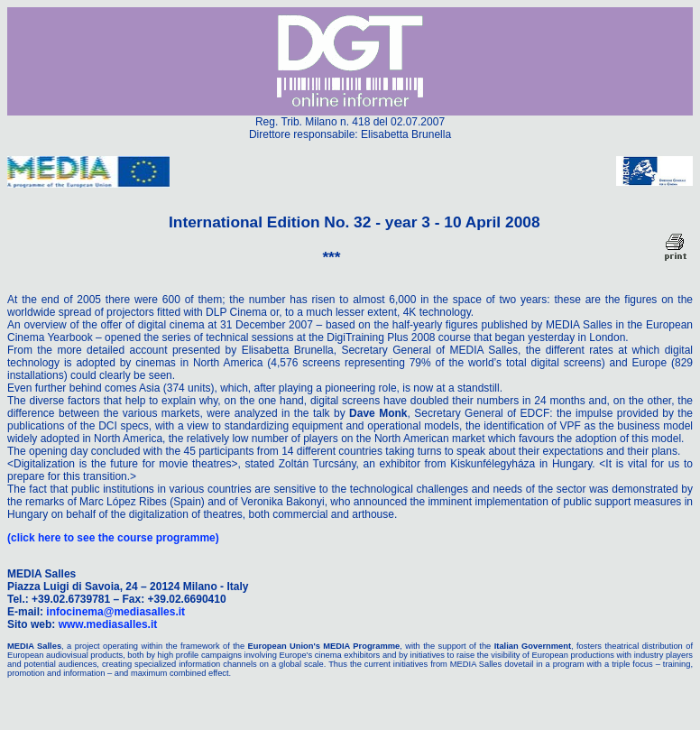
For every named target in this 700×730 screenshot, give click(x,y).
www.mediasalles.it (108, 624)
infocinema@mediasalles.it (115, 612)
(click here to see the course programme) (113, 538)
